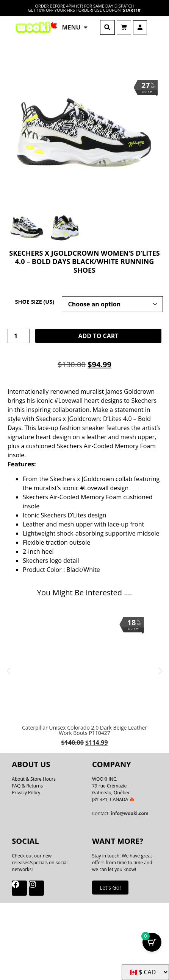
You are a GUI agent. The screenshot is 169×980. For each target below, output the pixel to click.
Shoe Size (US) (34, 302)
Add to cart (98, 336)
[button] (107, 27)
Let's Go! (110, 888)
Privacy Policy (26, 793)
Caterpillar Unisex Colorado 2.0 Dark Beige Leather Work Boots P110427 (84, 730)
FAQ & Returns (27, 786)
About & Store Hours (34, 779)
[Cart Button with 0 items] (152, 942)
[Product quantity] (19, 336)
